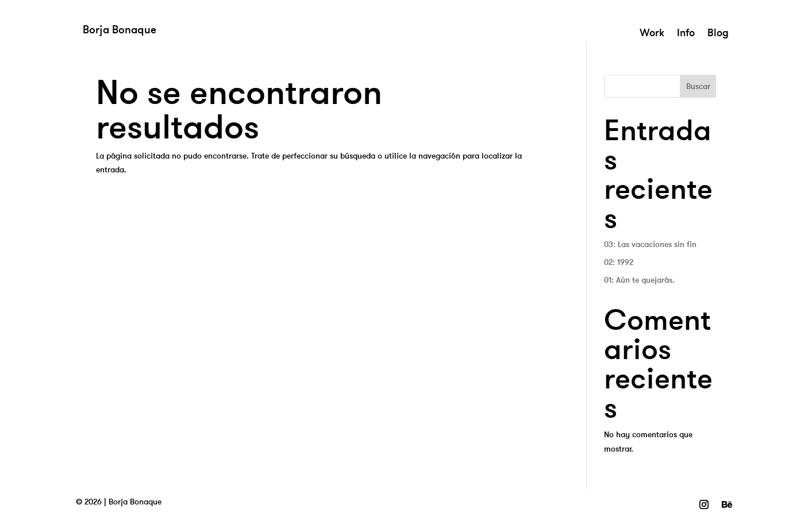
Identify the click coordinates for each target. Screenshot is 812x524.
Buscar (698, 86)
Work (652, 34)
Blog (718, 34)
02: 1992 (619, 262)
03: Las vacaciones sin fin (650, 244)
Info (686, 34)
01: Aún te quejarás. (639, 280)
